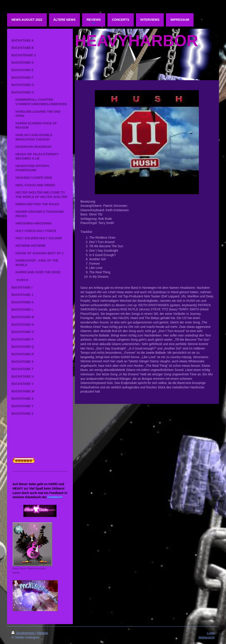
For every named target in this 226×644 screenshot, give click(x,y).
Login (211, 633)
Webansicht (206, 637)
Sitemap (42, 633)
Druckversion (23, 633)
